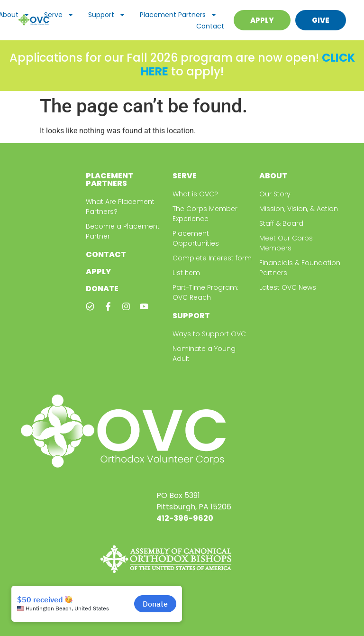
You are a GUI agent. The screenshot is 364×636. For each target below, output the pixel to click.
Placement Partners (178, 15)
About (273, 176)
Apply (98, 272)
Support (107, 15)
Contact (210, 26)
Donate (102, 289)
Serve (59, 15)
